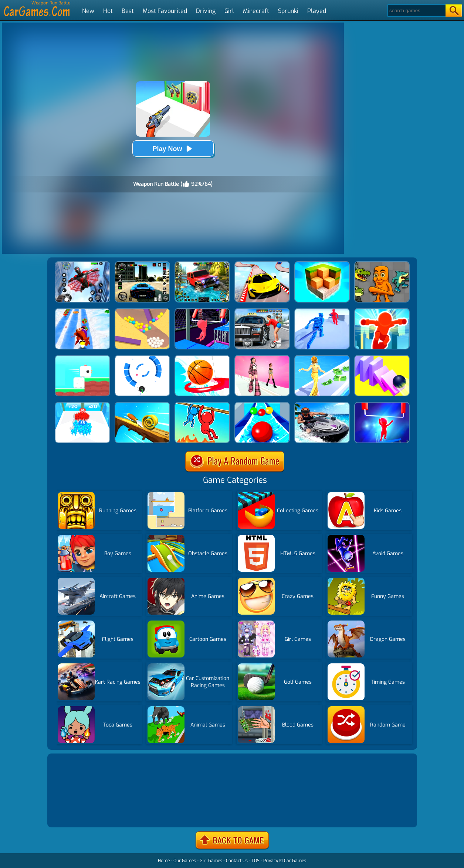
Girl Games (211, 861)
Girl (229, 11)
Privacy (271, 861)
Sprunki (288, 11)
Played (317, 11)
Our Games (185, 861)
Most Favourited (165, 11)
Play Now (173, 149)
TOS (255, 861)
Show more (74, 813)
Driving (206, 11)
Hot (108, 11)
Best (128, 11)
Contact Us (237, 861)
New (88, 11)
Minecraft (256, 11)
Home (164, 861)
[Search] (416, 11)
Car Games (295, 861)
